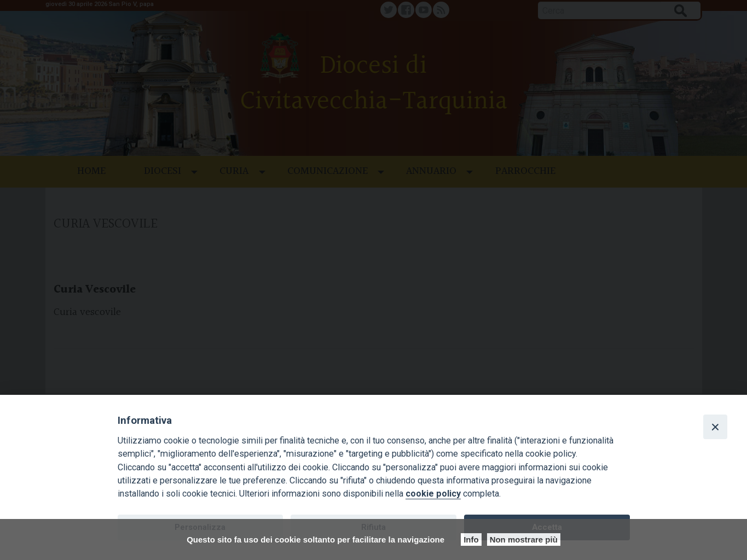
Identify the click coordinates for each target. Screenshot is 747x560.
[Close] (715, 427)
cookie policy (433, 494)
